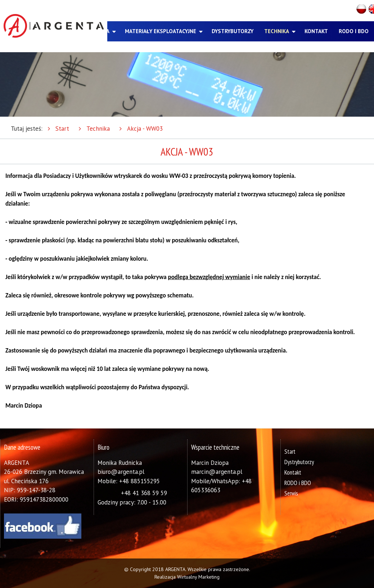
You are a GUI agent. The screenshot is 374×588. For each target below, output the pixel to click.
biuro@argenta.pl (121, 472)
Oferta (100, 31)
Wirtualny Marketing (198, 577)
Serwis (291, 493)
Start (62, 129)
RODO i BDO (354, 31)
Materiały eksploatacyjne (161, 31)
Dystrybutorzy (233, 31)
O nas (72, 31)
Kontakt (316, 31)
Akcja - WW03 (145, 129)
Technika (277, 31)
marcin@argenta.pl (217, 472)
